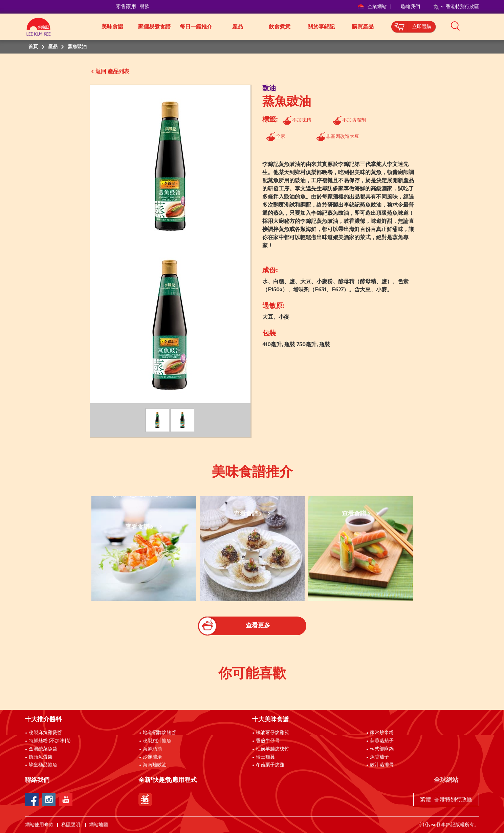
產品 (238, 27)
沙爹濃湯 (152, 757)
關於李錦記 (321, 27)
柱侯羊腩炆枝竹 (272, 749)
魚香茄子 (379, 757)
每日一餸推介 (196, 27)
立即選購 (422, 27)
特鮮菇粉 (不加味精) (50, 741)
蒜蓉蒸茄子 (382, 741)
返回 (101, 71)
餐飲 (145, 7)
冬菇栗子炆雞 (270, 765)
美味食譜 (112, 27)
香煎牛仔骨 (268, 741)
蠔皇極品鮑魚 (43, 765)
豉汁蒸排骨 (382, 765)
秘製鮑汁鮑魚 (157, 741)
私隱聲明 (71, 825)
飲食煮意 (280, 27)
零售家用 (126, 7)
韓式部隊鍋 (382, 749)
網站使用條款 (39, 825)
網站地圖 (99, 825)
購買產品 (363, 27)
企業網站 (372, 7)
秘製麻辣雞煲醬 (45, 733)
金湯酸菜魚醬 (43, 749)
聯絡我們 (411, 7)
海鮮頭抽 (152, 749)
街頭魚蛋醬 (41, 757)
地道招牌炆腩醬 (159, 733)
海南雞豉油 (155, 765)
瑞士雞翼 (265, 757)
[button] (481, 26)
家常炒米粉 (382, 733)
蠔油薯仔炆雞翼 (272, 733)
